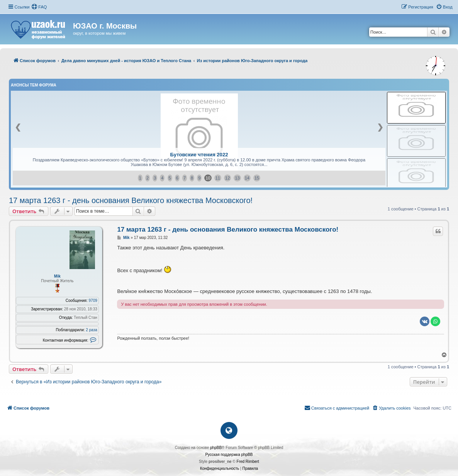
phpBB (216, 448)
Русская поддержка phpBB (229, 455)
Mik (57, 276)
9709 (93, 301)
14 (247, 178)
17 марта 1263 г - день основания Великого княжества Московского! (131, 200)
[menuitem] (39, 7)
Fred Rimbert (248, 462)
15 (257, 178)
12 (227, 178)
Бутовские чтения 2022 (199, 155)
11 (218, 178)
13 (237, 178)
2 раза (92, 330)
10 (208, 178)
